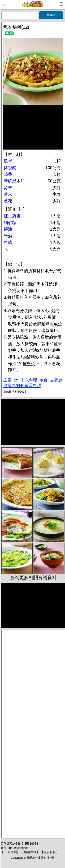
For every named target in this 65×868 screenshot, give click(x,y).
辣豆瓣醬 (12, 216)
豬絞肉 (10, 168)
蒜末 (8, 188)
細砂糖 (10, 223)
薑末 (8, 194)
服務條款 (30, 852)
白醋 (8, 242)
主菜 (7, 380)
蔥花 (8, 201)
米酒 (8, 236)
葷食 (44, 380)
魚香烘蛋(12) (16, 27)
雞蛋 (8, 161)
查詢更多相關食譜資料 (33, 578)
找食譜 (51, 15)
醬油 (8, 229)
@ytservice (21, 848)
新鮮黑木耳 (14, 181)
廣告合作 (50, 852)
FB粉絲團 (10, 852)
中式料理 (29, 380)
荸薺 (8, 174)
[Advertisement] (33, 734)
